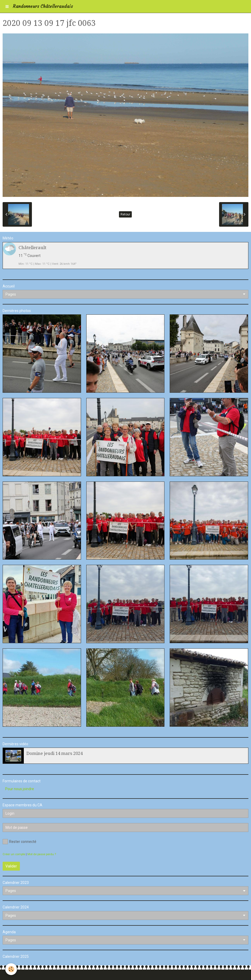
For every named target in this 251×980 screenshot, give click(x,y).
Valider (11, 866)
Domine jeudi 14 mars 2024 (55, 753)
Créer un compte (14, 854)
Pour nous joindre (20, 789)
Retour (125, 214)
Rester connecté (19, 842)
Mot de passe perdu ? (42, 854)
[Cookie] (11, 969)
